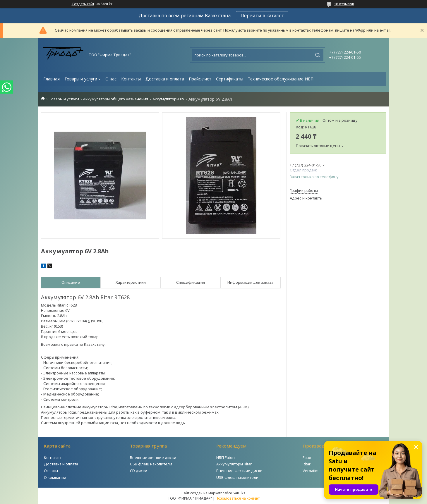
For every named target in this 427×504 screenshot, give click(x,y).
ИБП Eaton (225, 457)
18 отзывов (344, 4)
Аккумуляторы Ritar (234, 464)
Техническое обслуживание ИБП (281, 79)
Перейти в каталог (262, 16)
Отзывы (51, 471)
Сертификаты (230, 79)
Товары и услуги (81, 79)
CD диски (139, 471)
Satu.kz (239, 493)
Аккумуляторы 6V (168, 99)
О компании (55, 477)
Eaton (308, 457)
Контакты (131, 79)
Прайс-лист (200, 79)
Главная (52, 79)
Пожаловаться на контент (238, 498)
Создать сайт (83, 4)
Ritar (307, 464)
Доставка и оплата (165, 79)
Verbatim (311, 471)
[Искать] (318, 55)
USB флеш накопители (151, 464)
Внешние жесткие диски (153, 457)
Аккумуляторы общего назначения (116, 99)
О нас (111, 79)
